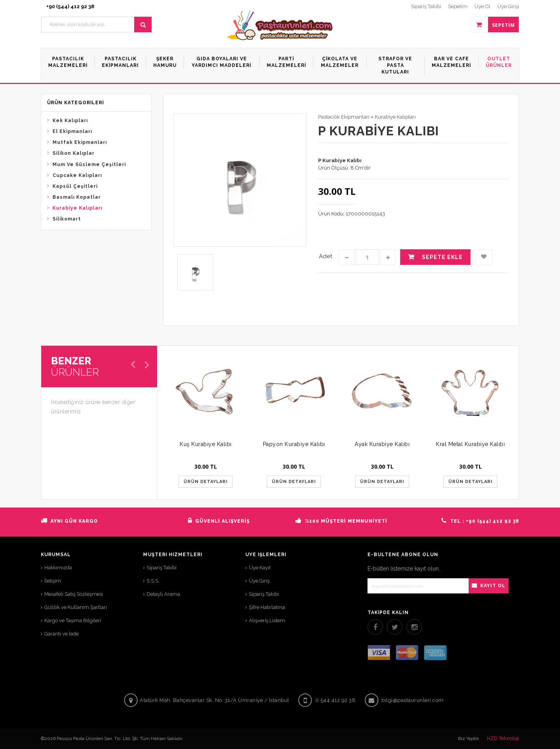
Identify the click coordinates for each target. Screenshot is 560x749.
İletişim (53, 581)
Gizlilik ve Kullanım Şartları (76, 607)
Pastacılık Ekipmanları (344, 117)
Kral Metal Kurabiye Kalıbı (470, 444)
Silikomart (67, 219)
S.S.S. (153, 581)
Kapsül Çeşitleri (75, 186)
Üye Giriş (259, 581)
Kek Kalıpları (70, 121)
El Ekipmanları (72, 131)
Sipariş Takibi (162, 568)
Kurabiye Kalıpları (77, 208)
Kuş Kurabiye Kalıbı (206, 444)
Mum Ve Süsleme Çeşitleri (89, 164)
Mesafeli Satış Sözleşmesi (74, 594)
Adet (325, 256)
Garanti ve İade (61, 634)
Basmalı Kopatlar (77, 197)
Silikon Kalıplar (73, 153)
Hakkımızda (58, 568)
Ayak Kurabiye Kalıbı (382, 444)
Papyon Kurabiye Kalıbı (294, 444)
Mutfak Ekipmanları (80, 142)
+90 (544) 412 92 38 (70, 6)
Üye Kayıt (260, 568)
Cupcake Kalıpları (77, 175)
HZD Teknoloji (503, 738)
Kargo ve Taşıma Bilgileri (73, 620)
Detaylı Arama (163, 594)
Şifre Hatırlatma (267, 607)
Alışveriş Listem (267, 620)
